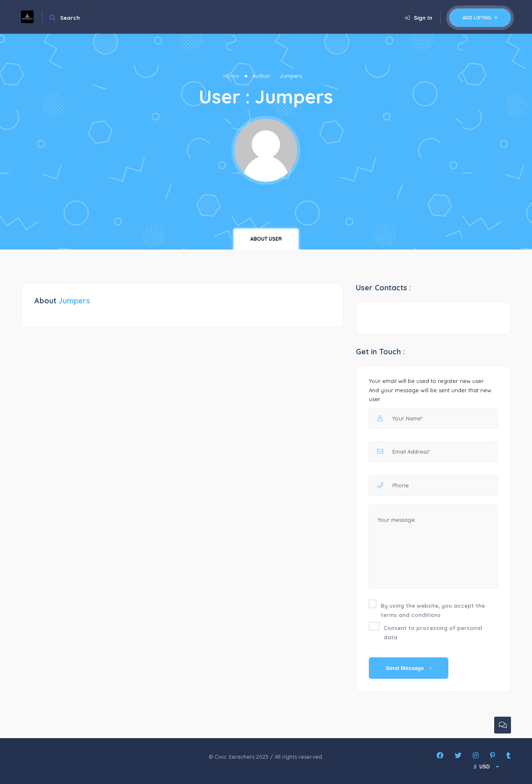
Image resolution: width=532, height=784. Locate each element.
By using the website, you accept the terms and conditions (433, 610)
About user (266, 239)
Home (231, 76)
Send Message (409, 668)
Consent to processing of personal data (433, 633)
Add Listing (480, 18)
